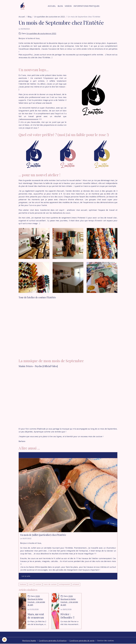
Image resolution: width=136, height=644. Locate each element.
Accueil (52, 6)
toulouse (23, 584)
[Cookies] (5, 640)
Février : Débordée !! (67, 616)
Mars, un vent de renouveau (36, 616)
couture (38, 584)
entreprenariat (65, 584)
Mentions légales (28, 641)
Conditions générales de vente (82, 641)
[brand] (23, 6)
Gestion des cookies (107, 641)
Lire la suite (26, 576)
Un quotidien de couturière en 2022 (50, 17)
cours (31, 584)
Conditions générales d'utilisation (52, 641)
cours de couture (50, 584)
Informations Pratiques (86, 6)
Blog (60, 6)
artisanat (76, 584)
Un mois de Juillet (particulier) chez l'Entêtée (43, 535)
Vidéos (68, 6)
